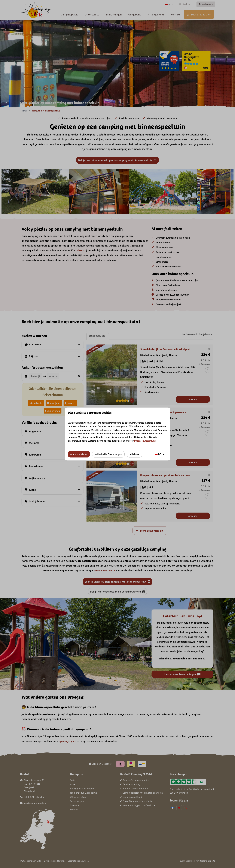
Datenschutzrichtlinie (145, 441)
